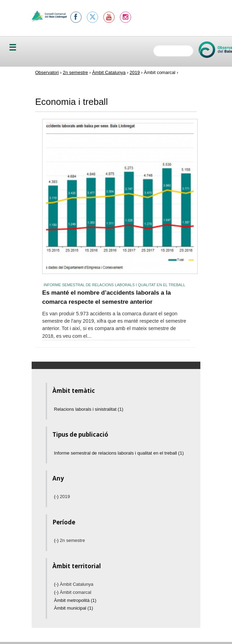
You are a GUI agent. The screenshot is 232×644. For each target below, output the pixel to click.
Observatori (47, 72)
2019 (135, 72)
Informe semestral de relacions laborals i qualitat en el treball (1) (119, 453)
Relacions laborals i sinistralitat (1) (89, 409)
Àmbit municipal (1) (74, 608)
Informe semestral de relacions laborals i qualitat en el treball (114, 285)
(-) (57, 497)
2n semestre (76, 72)
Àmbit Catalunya (109, 72)
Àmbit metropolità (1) (75, 600)
